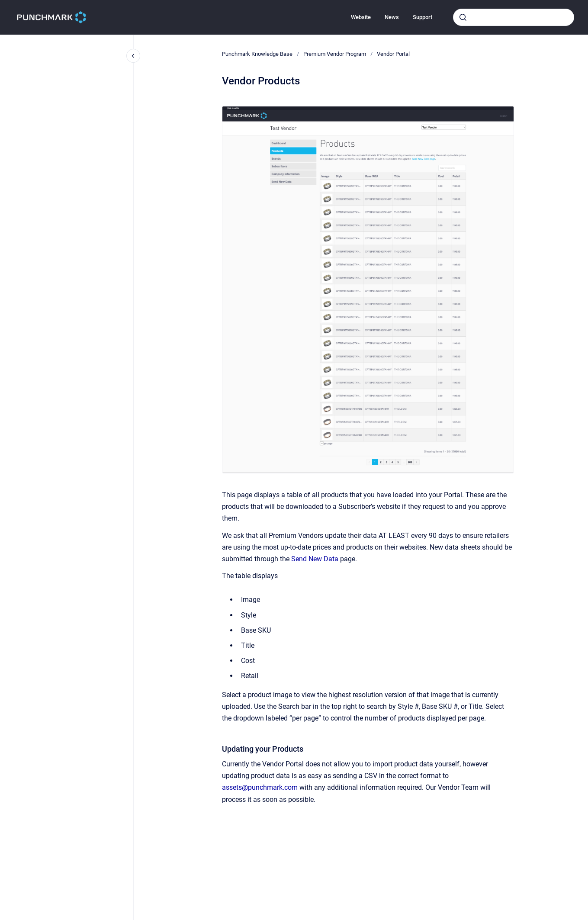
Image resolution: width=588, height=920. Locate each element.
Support (423, 17)
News (392, 17)
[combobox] (514, 17)
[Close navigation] (133, 56)
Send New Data (315, 559)
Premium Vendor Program (335, 54)
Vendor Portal (393, 54)
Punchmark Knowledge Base (257, 54)
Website (361, 17)
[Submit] (463, 17)
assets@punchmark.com (260, 787)
